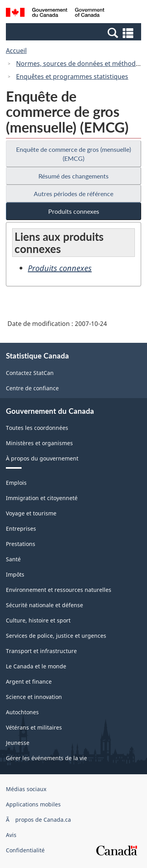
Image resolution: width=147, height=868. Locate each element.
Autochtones (22, 712)
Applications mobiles (33, 804)
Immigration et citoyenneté (42, 498)
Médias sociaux (26, 789)
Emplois (16, 483)
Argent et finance (29, 681)
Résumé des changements (73, 176)
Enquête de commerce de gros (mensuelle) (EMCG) (73, 154)
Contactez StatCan (30, 373)
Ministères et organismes (39, 443)
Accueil (16, 51)
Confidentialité (25, 850)
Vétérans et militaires (34, 727)
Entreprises (21, 529)
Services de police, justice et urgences (56, 636)
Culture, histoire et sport (38, 620)
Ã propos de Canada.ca (38, 820)
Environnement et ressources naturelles (59, 590)
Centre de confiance (32, 388)
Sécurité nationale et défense (44, 605)
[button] (74, 33)
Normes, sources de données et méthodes (79, 64)
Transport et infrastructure (41, 651)
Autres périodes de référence (73, 194)
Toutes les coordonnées (37, 428)
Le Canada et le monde (36, 666)
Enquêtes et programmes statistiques (72, 76)
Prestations (21, 544)
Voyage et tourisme (31, 513)
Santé (13, 559)
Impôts (15, 574)
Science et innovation (34, 697)
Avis (11, 835)
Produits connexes (74, 211)
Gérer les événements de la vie (46, 758)
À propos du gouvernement (42, 458)
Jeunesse (18, 743)
